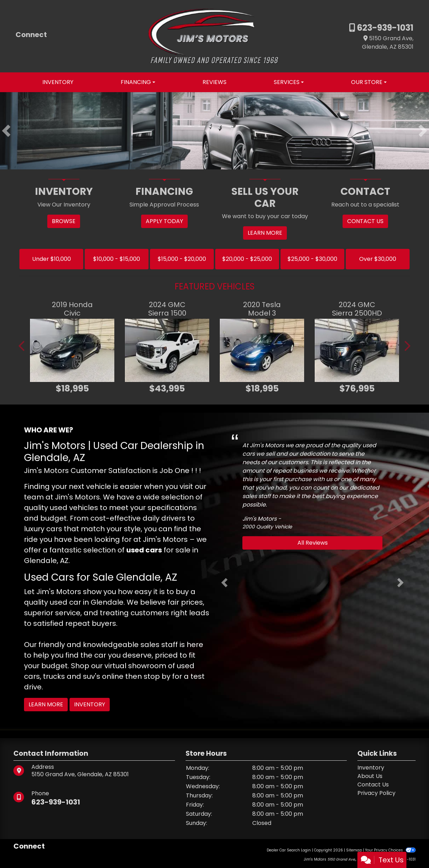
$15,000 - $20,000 (182, 259)
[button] (6, 131)
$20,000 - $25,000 (247, 259)
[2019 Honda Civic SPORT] (72, 350)
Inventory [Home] (371, 768)
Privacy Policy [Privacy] (376, 793)
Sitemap (354, 850)
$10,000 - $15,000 (117, 259)
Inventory (90, 704)
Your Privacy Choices (390, 850)
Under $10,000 (52, 259)
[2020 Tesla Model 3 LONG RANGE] (262, 350)
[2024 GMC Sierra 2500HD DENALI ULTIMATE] (357, 350)
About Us (370, 776)
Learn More (46, 704)
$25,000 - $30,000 (312, 259)
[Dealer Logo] (214, 36)
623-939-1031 (384, 28)
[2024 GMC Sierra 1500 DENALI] (167, 350)
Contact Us (373, 785)
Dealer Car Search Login (289, 850)
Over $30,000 (378, 259)
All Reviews (313, 543)
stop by (157, 676)
